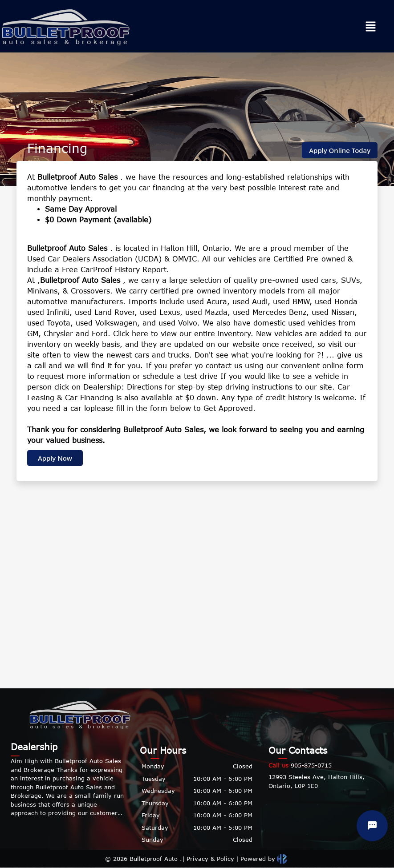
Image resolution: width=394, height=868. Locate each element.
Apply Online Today (340, 150)
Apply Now (55, 458)
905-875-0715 (300, 765)
